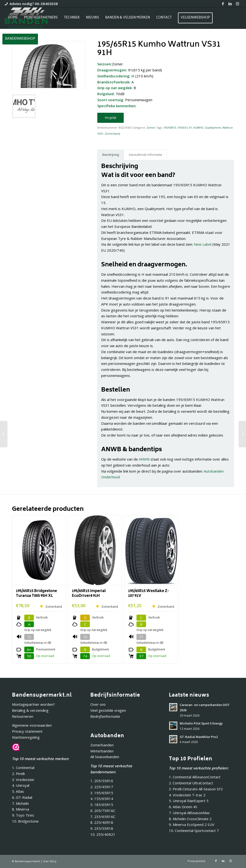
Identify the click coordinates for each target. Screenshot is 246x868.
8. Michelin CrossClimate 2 (191, 819)
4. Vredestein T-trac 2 (187, 795)
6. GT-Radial (22, 797)
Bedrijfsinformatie (105, 716)
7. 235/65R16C (103, 817)
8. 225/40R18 (102, 822)
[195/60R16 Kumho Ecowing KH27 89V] (4, 434)
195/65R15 (170, 128)
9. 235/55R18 (102, 828)
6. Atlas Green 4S (183, 807)
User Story (50, 861)
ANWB (144, 459)
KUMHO (198, 128)
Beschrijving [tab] (111, 155)
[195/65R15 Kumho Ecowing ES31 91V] (242, 434)
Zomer (151, 128)
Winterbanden (102, 751)
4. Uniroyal (21, 785)
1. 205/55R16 (102, 781)
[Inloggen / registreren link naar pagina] (46, 40)
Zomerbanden (102, 745)
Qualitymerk (213, 128)
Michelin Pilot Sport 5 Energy (201, 723)
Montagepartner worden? (33, 704)
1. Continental (23, 768)
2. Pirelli (18, 774)
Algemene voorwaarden (32, 725)
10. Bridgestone (25, 821)
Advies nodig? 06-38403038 (34, 4)
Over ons (98, 704)
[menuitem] (13, 18)
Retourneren (23, 716)
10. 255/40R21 (103, 834)
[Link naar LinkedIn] (230, 4)
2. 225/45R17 (102, 787)
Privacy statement (27, 731)
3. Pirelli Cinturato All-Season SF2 (196, 789)
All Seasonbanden (105, 757)
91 (191, 128)
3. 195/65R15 (102, 793)
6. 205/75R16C (103, 811)
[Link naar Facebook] (223, 4)
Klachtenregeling (26, 737)
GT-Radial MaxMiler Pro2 (199, 737)
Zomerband (112, 134)
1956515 (183, 128)
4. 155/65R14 (102, 799)
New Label (203, 244)
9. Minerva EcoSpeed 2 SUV (192, 824)
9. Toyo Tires (23, 815)
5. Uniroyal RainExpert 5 (189, 801)
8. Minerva (21, 809)
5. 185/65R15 (102, 805)
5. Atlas (18, 791)
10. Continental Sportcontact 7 (194, 831)
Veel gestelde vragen (108, 710)
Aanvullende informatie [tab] (145, 155)
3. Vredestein (23, 780)
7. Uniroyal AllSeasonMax (189, 813)
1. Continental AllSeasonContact (195, 777)
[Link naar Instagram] (238, 4)
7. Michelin (20, 803)
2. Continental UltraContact (191, 783)
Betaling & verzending (30, 710)
